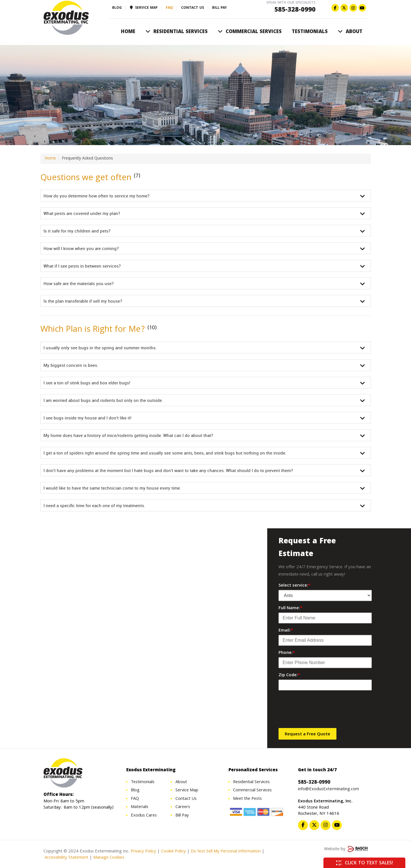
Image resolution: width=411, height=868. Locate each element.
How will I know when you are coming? (81, 248)
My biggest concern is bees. (71, 365)
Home (50, 159)
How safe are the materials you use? (79, 283)
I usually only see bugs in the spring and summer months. (100, 348)
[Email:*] (325, 640)
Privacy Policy (143, 852)
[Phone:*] (325, 663)
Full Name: (290, 608)
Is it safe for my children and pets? (77, 231)
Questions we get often (87, 178)
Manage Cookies (109, 859)
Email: (286, 631)
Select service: (294, 586)
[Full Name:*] (325, 618)
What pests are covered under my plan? (82, 213)
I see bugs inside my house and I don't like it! (87, 418)
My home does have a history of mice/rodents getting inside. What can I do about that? (128, 435)
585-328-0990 (295, 10)
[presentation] (321, 711)
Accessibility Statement (66, 859)
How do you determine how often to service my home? (96, 196)
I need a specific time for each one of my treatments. (94, 505)
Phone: (287, 653)
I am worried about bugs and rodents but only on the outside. (103, 400)
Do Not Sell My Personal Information (226, 852)
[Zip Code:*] (325, 685)
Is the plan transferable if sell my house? (83, 301)
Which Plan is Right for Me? (95, 330)
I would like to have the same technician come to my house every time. (112, 488)
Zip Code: (289, 675)
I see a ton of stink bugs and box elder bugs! (87, 383)
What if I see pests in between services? (82, 266)
